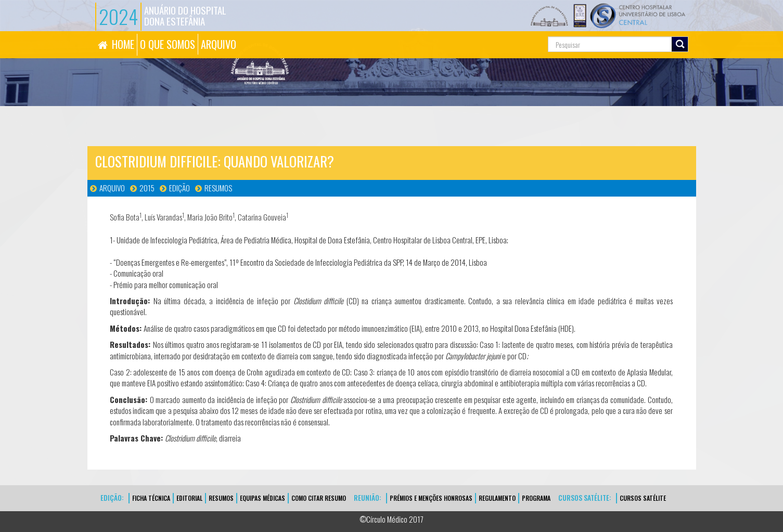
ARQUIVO (219, 44)
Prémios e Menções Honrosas (431, 498)
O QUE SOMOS (168, 44)
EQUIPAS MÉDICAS (262, 498)
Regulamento (497, 498)
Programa (536, 498)
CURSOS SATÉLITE (643, 498)
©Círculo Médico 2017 (391, 519)
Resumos (218, 188)
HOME (123, 44)
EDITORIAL (189, 498)
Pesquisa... (501, 31)
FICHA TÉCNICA (151, 498)
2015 (147, 188)
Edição (179, 188)
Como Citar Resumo (319, 498)
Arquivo (112, 188)
